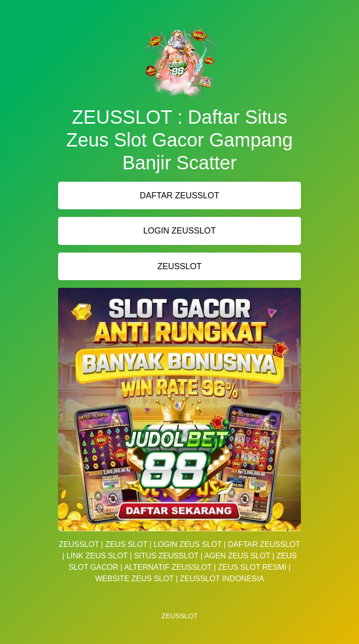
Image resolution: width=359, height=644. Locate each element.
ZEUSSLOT (180, 266)
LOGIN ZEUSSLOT (180, 231)
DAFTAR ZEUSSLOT (180, 195)
